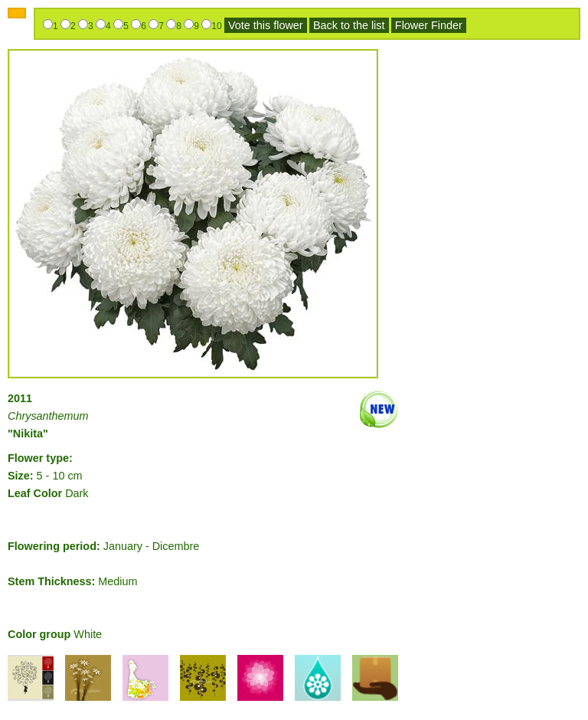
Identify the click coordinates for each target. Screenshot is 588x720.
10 (216, 26)
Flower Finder (429, 25)
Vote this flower (266, 25)
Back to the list (349, 25)
